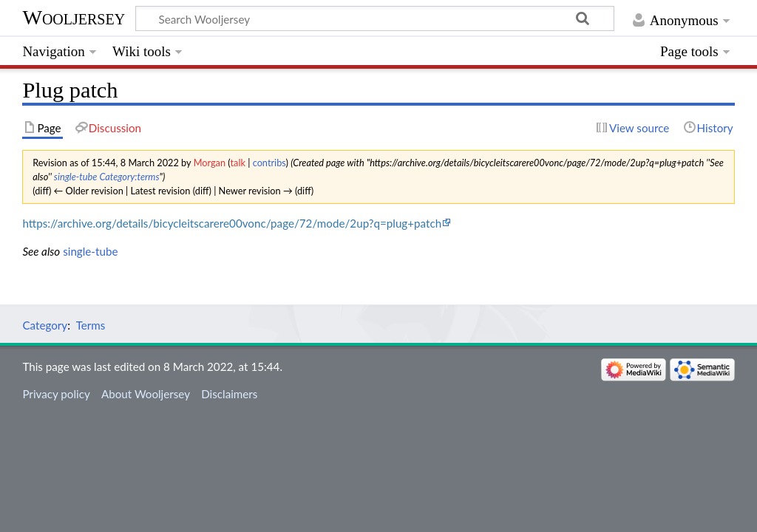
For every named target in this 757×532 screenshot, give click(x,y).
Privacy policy (56, 394)
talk (238, 163)
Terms (91, 325)
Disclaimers (229, 394)
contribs (269, 163)
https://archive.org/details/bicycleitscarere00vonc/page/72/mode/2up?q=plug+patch (232, 223)
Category (45, 325)
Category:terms (129, 177)
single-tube (76, 177)
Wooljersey (74, 17)
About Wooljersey (146, 394)
